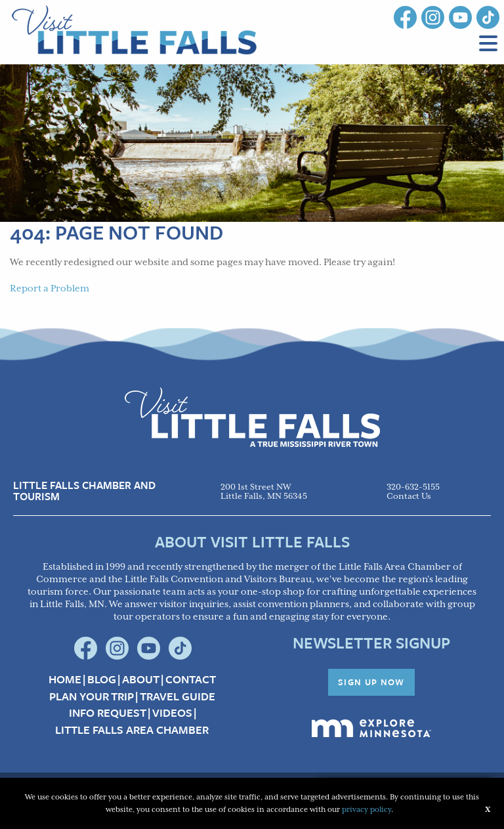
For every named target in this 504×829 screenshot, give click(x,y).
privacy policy (367, 810)
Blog (102, 679)
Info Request (108, 713)
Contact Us (409, 497)
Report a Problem (50, 289)
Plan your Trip (92, 696)
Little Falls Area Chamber (132, 730)
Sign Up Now (371, 682)
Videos (172, 713)
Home (65, 679)
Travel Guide (178, 696)
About (141, 679)
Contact (191, 679)
